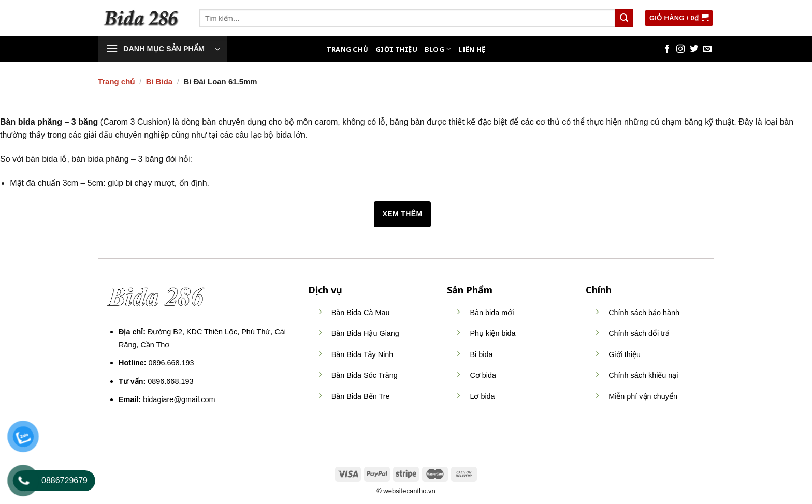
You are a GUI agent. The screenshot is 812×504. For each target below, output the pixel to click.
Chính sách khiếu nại (643, 375)
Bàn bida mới (492, 313)
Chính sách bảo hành (644, 313)
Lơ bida (482, 396)
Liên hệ (472, 49)
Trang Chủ (347, 49)
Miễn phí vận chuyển (643, 396)
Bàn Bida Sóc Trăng (365, 375)
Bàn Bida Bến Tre (361, 396)
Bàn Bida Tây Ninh (363, 354)
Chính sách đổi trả (639, 333)
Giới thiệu (396, 49)
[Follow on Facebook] (667, 49)
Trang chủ (116, 81)
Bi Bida (159, 81)
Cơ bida (483, 375)
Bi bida (481, 354)
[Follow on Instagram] (680, 49)
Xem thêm (402, 214)
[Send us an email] (707, 49)
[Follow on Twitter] (694, 49)
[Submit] (624, 18)
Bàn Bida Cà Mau (361, 313)
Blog (438, 49)
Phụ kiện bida (492, 333)
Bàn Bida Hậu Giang (365, 333)
